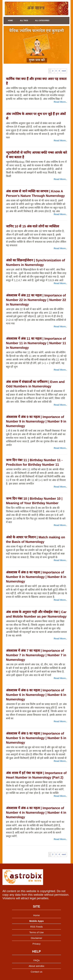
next (64, 71)
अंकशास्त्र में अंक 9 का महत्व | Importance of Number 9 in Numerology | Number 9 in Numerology (36, 421)
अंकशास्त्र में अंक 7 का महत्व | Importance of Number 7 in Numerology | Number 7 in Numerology (36, 655)
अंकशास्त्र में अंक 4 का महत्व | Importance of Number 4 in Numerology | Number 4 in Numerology (36, 813)
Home (10, 21)
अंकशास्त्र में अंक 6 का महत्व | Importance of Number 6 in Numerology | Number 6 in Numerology (36, 695)
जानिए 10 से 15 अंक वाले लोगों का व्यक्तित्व (33, 226)
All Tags (24, 21)
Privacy (36, 944)
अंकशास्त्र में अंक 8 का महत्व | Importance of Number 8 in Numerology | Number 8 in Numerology (36, 577)
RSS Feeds (36, 927)
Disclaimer (36, 938)
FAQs (37, 960)
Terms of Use (36, 932)
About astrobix (37, 966)
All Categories (42, 21)
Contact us (37, 972)
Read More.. (60, 102)
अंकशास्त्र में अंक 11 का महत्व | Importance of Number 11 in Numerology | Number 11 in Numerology (36, 343)
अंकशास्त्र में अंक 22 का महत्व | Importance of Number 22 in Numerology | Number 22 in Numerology (36, 300)
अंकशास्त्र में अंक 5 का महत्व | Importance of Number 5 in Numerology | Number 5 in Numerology (36, 738)
